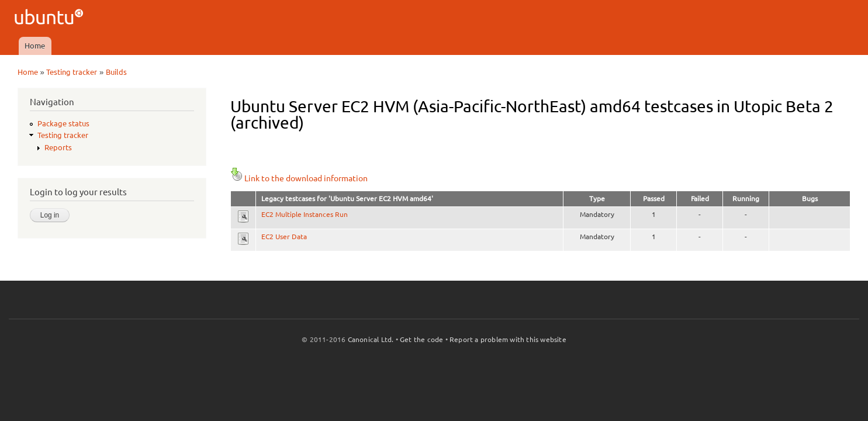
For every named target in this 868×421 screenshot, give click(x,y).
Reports (58, 147)
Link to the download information (299, 178)
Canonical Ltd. (371, 339)
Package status (63, 123)
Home (35, 46)
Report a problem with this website (508, 339)
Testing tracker (72, 72)
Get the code (421, 339)
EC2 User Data (284, 237)
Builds (116, 72)
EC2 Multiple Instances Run (305, 214)
